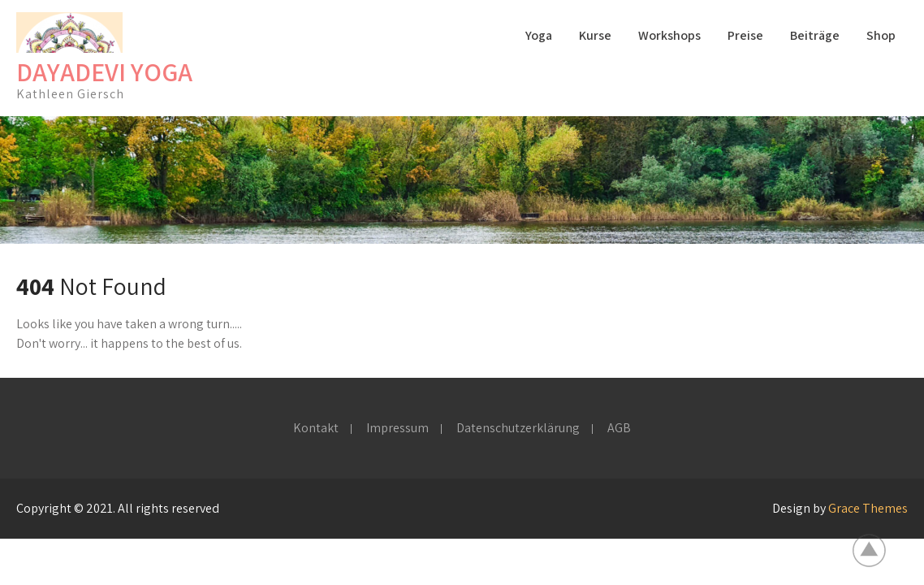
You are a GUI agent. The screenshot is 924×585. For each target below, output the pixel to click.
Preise (745, 35)
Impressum (397, 429)
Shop (881, 35)
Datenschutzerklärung (518, 429)
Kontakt (316, 429)
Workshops (669, 35)
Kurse (595, 35)
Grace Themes (868, 508)
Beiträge (815, 35)
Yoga (539, 35)
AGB (619, 429)
